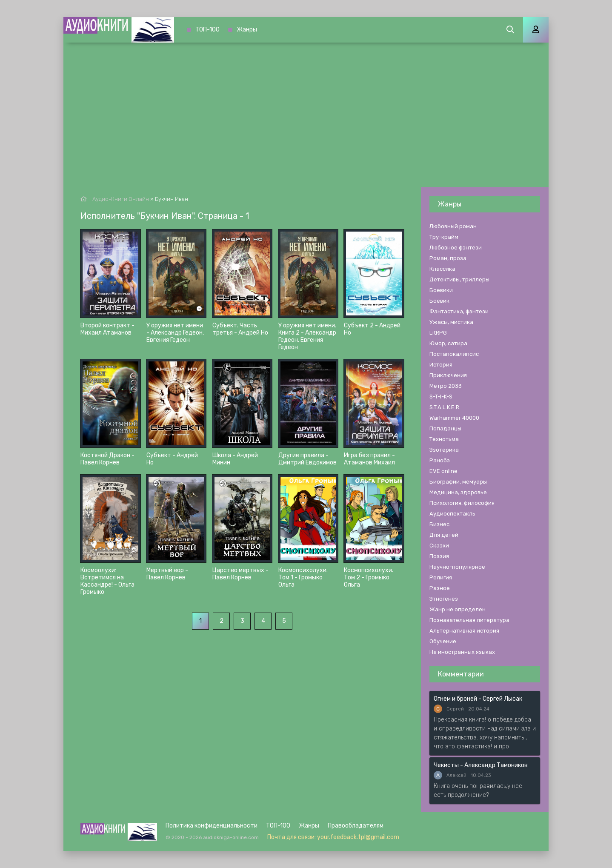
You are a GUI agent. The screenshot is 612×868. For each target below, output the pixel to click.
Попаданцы (445, 428)
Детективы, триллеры (459, 279)
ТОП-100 (207, 30)
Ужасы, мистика (451, 322)
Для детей (444, 535)
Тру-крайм (444, 237)
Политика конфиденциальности (212, 826)
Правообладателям (356, 826)
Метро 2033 (446, 386)
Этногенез (444, 599)
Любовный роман (453, 226)
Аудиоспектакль (452, 514)
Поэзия (439, 556)
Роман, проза (448, 258)
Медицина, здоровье (458, 492)
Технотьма (444, 439)
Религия (441, 577)
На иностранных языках (462, 652)
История (441, 365)
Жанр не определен (458, 609)
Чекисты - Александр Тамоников (481, 765)
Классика (442, 269)
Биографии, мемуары (458, 482)
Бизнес (439, 524)
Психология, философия (462, 503)
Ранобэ (440, 460)
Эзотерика (444, 450)
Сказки (439, 546)
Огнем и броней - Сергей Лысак (478, 699)
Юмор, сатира (448, 343)
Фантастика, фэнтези (459, 311)
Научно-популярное (457, 567)
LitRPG (438, 333)
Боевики (441, 290)
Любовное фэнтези (456, 248)
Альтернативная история (464, 631)
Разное (440, 588)
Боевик (439, 301)
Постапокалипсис (454, 354)
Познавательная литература (469, 620)
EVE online (443, 471)
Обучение (443, 641)
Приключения (448, 375)
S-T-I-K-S (441, 397)
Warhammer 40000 (454, 418)
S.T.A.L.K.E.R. (445, 407)
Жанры (247, 30)
